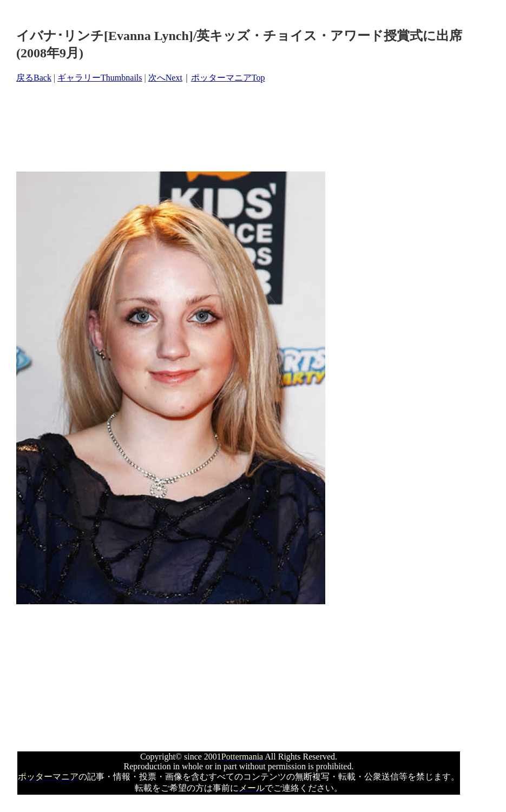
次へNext (165, 78)
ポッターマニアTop (228, 78)
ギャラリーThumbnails (100, 78)
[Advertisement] (213, 128)
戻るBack (34, 78)
